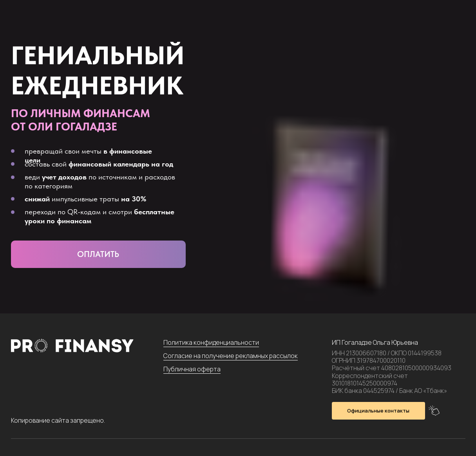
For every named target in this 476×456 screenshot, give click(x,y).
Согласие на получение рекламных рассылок (231, 356)
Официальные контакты (378, 411)
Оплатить (98, 254)
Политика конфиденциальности (211, 342)
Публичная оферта (192, 369)
